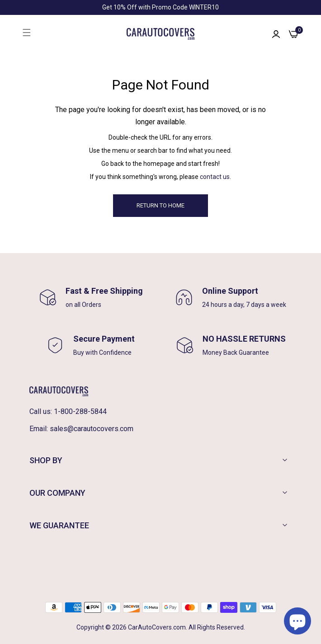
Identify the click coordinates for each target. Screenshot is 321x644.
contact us (215, 177)
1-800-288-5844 (80, 411)
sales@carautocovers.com (92, 429)
